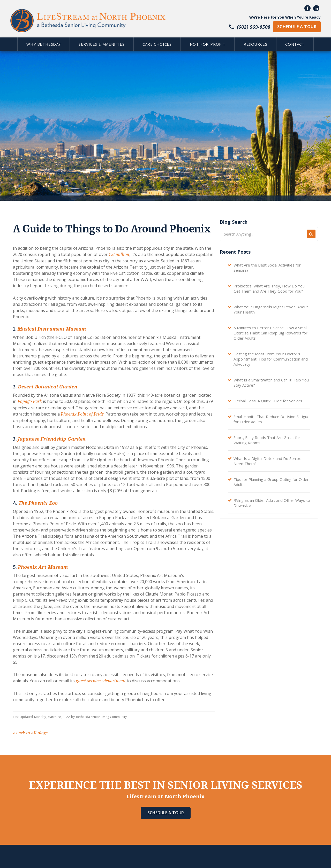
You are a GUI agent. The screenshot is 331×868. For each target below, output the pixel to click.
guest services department (101, 681)
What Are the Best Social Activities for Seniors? (267, 268)
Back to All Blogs (30, 733)
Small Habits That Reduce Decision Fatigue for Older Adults (272, 419)
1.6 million (119, 255)
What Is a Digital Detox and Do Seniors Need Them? (268, 461)
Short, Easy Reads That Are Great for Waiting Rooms (267, 440)
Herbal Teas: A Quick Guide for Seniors (268, 401)
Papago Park (30, 401)
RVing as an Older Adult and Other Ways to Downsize (272, 503)
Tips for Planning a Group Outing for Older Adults (271, 482)
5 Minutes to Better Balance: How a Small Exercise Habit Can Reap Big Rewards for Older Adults (270, 333)
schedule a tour (297, 27)
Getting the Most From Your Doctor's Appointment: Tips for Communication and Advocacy (271, 359)
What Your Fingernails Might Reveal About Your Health (271, 309)
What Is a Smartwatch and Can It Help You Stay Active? (271, 382)
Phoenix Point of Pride (82, 414)
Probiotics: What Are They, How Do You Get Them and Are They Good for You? (269, 288)
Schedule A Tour (166, 813)
